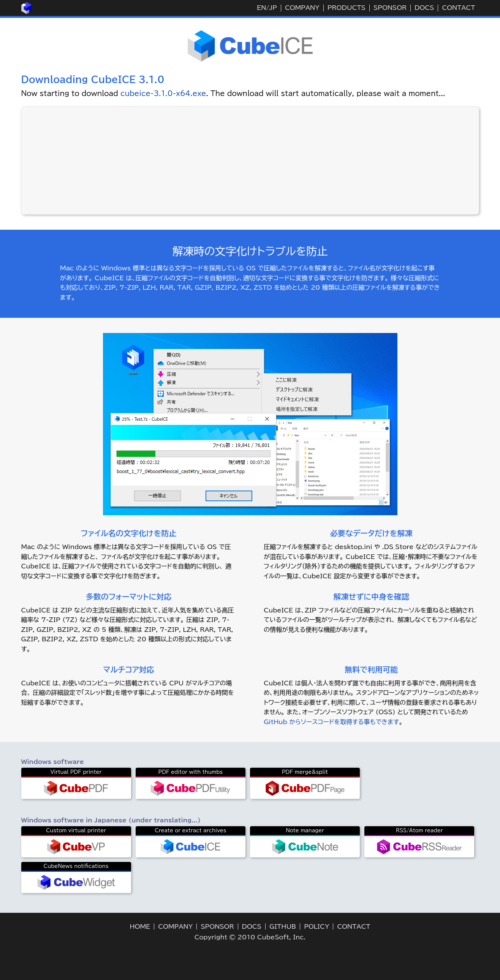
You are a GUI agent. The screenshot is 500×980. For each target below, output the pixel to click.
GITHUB (283, 926)
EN (261, 8)
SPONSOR (390, 8)
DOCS (424, 8)
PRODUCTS (347, 8)
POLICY (316, 926)
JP (273, 8)
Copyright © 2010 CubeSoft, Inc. (250, 937)
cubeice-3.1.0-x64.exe (163, 93)
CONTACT (458, 8)
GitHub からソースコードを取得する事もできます (331, 722)
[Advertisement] (250, 161)
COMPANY (302, 8)
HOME (140, 926)
